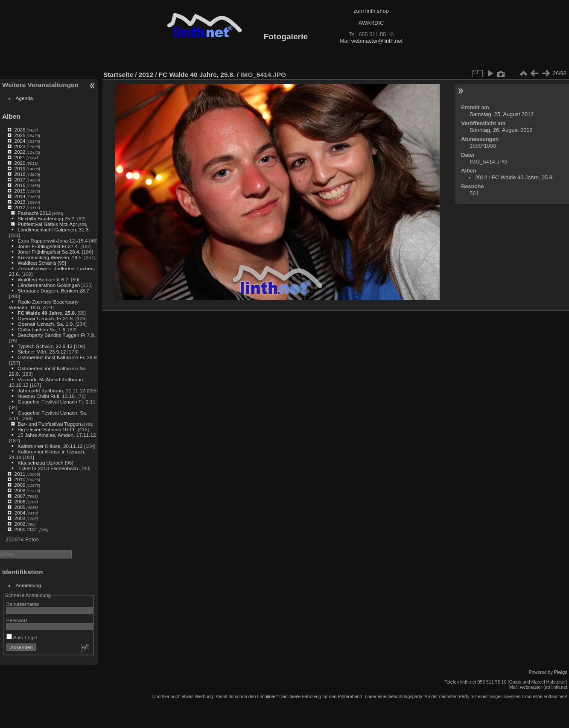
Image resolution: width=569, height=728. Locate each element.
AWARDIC (371, 23)
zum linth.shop (371, 11)
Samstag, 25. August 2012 (502, 114)
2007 (20, 496)
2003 (20, 518)
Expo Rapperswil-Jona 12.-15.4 (53, 241)
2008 (20, 490)
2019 (20, 168)
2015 (20, 191)
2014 (20, 196)
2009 (20, 485)
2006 (20, 501)
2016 (20, 185)
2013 (20, 202)
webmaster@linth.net (377, 41)
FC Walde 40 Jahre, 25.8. (47, 313)
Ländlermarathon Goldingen (49, 285)
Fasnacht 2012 (34, 213)
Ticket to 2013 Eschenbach (48, 468)
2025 (20, 135)
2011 (20, 474)
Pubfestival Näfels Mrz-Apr (47, 224)
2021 (20, 157)
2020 (20, 163)
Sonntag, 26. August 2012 (501, 130)
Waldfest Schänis (37, 263)
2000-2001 (26, 529)
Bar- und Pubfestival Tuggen (49, 424)
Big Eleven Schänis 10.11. (47, 429)
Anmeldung (29, 585)
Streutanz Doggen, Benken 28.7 (53, 291)
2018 (20, 174)
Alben (11, 116)
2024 (20, 141)
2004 (20, 513)
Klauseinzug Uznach (40, 463)
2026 (20, 130)
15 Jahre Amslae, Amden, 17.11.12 (57, 435)
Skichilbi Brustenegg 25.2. (47, 218)
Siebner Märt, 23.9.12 (42, 352)
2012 (20, 207)
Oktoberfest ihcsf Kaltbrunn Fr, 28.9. (58, 357)
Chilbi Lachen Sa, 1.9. (42, 329)
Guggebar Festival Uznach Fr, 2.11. (57, 402)
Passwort (17, 620)
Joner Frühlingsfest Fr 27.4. (48, 246)
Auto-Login (22, 637)
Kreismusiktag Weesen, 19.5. (50, 257)
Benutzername (23, 604)
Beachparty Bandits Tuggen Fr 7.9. (56, 335)
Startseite (118, 75)
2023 (20, 146)
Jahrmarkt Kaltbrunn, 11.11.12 (51, 390)
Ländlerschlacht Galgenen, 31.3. (54, 230)
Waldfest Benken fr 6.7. (44, 279)
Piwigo (561, 672)
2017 (20, 180)
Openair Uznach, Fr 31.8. (46, 318)
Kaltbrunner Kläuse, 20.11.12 (50, 446)
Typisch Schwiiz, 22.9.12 (45, 346)
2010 (20, 479)
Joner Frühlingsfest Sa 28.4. (49, 252)
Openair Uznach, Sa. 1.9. (46, 324)
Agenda (25, 98)
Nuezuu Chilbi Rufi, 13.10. (47, 396)
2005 (20, 507)
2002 (20, 524)
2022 (20, 152)
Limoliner (266, 696)
